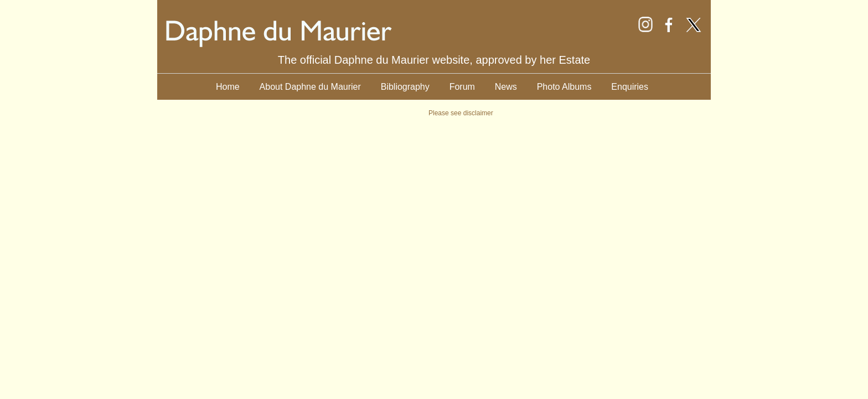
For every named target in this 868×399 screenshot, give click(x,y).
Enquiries (630, 87)
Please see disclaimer (461, 113)
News (506, 87)
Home (228, 87)
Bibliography (405, 87)
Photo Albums (564, 87)
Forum (462, 87)
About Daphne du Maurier (310, 87)
